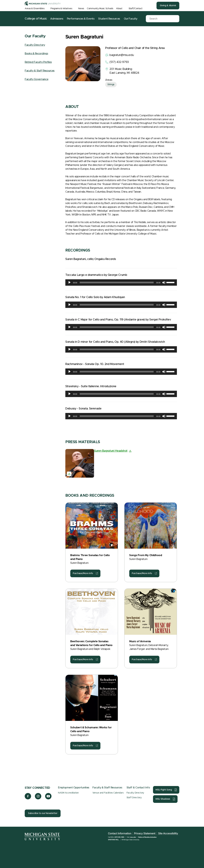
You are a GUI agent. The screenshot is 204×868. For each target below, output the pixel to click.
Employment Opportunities (74, 788)
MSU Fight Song (164, 790)
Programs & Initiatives (61, 9)
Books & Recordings (36, 54)
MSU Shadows (163, 799)
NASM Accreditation (68, 793)
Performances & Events (81, 19)
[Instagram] (38, 799)
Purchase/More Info (83, 573)
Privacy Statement (145, 833)
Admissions (57, 19)
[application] (121, 283)
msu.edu (133, 837)
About (119, 9)
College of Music (36, 19)
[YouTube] (48, 799)
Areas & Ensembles (35, 9)
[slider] (117, 283)
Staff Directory (134, 798)
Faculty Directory (35, 45)
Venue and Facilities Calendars (108, 793)
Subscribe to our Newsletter (43, 813)
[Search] (160, 19)
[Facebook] (28, 799)
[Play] (69, 283)
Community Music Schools (100, 9)
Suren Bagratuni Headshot (111, 451)
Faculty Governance (36, 79)
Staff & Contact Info (138, 788)
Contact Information (120, 833)
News (81, 9)
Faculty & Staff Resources (40, 71)
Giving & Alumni (168, 6)
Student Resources (109, 19)
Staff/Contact (136, 9)
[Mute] (164, 283)
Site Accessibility (168, 833)
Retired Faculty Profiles (38, 62)
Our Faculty (131, 19)
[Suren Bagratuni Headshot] (80, 463)
